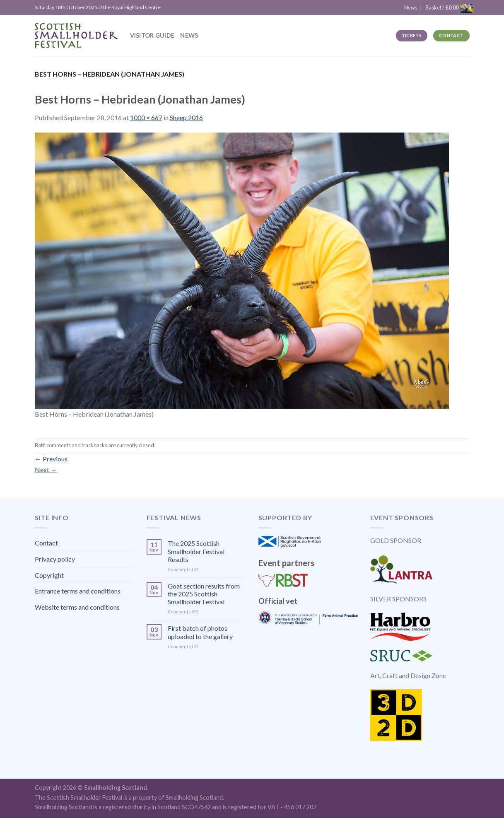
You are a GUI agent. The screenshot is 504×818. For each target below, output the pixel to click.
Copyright (49, 575)
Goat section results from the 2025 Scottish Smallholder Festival (204, 594)
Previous (51, 459)
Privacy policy (55, 559)
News (189, 35)
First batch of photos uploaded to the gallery (200, 632)
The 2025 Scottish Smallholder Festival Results (196, 551)
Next (46, 469)
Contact (46, 543)
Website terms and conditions (77, 607)
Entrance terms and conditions (78, 591)
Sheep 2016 (186, 117)
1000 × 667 (146, 117)
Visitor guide (152, 35)
